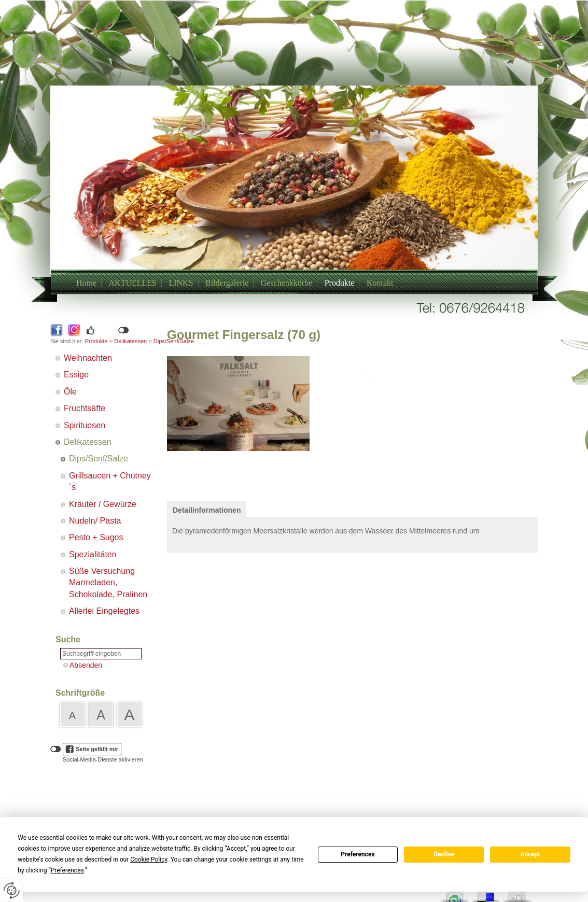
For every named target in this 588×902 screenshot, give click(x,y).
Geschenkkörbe (287, 283)
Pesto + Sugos (96, 537)
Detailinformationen (207, 510)
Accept (530, 854)
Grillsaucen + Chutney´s (110, 481)
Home (86, 283)
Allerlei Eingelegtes (104, 611)
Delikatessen (130, 341)
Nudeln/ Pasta (95, 521)
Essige (76, 375)
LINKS (181, 283)
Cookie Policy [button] (149, 859)
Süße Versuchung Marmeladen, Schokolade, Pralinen (108, 583)
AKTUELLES (133, 283)
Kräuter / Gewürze (103, 504)
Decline (444, 854)
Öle (70, 392)
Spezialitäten (93, 554)
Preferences (358, 854)
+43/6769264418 (282, 203)
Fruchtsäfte (85, 408)
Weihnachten (88, 358)
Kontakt (380, 283)
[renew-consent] (12, 890)
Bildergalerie (227, 283)
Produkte (340, 283)
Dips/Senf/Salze (99, 459)
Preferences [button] (67, 870)
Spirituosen (85, 425)
